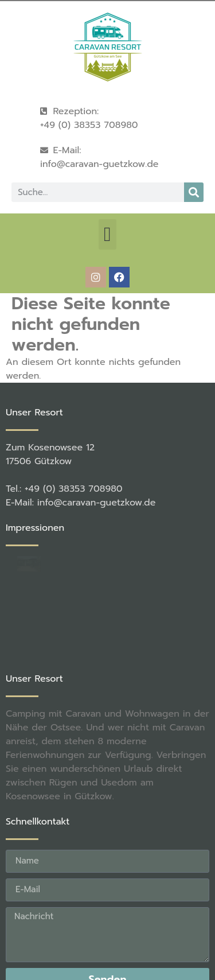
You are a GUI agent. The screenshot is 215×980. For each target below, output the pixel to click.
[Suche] (194, 192)
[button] (107, 234)
